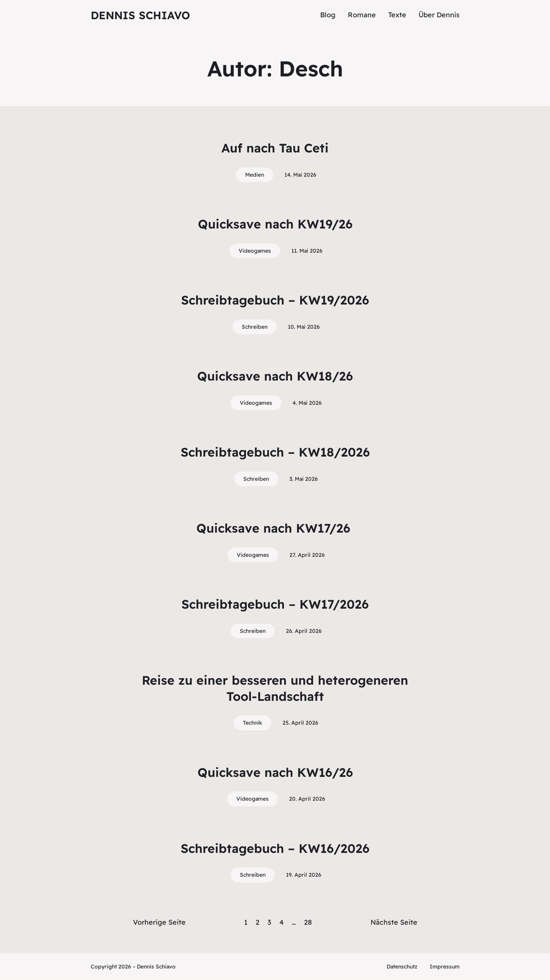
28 (308, 922)
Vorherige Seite (159, 922)
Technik (253, 723)
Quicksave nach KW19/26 (275, 224)
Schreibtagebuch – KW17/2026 (275, 604)
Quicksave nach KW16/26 (275, 772)
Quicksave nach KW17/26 (275, 528)
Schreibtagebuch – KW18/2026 (275, 452)
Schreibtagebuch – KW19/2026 (275, 300)
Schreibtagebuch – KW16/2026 (275, 848)
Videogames (255, 251)
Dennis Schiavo (140, 15)
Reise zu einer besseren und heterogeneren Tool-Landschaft (275, 688)
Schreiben (255, 327)
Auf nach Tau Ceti (275, 148)
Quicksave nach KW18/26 (275, 376)
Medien (255, 175)
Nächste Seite (394, 922)
